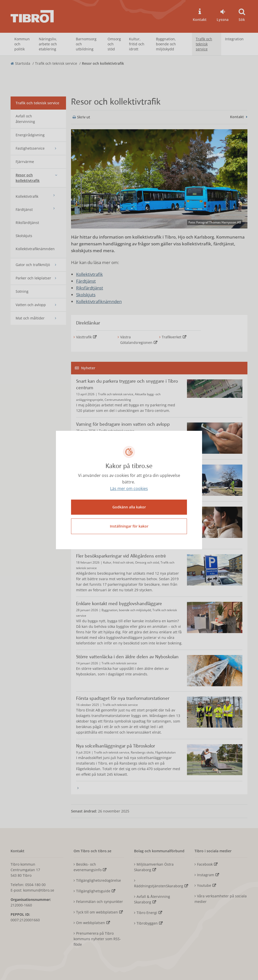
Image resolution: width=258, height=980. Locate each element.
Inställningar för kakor (129, 526)
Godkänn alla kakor (129, 507)
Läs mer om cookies (129, 489)
